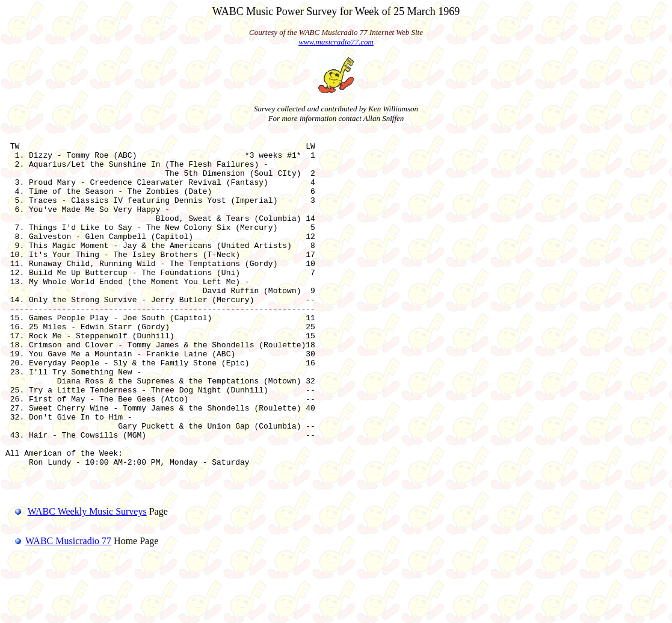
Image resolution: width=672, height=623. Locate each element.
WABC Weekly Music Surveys (87, 578)
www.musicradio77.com (336, 42)
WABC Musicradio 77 (58, 608)
